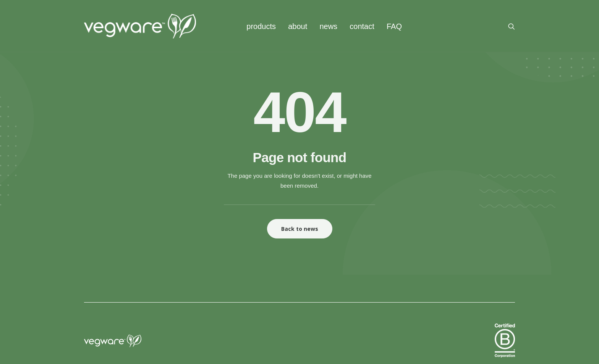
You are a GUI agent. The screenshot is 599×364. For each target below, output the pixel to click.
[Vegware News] (140, 26)
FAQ (394, 26)
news (328, 26)
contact (362, 26)
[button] (512, 26)
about (298, 26)
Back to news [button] (300, 229)
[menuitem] (261, 26)
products (261, 26)
